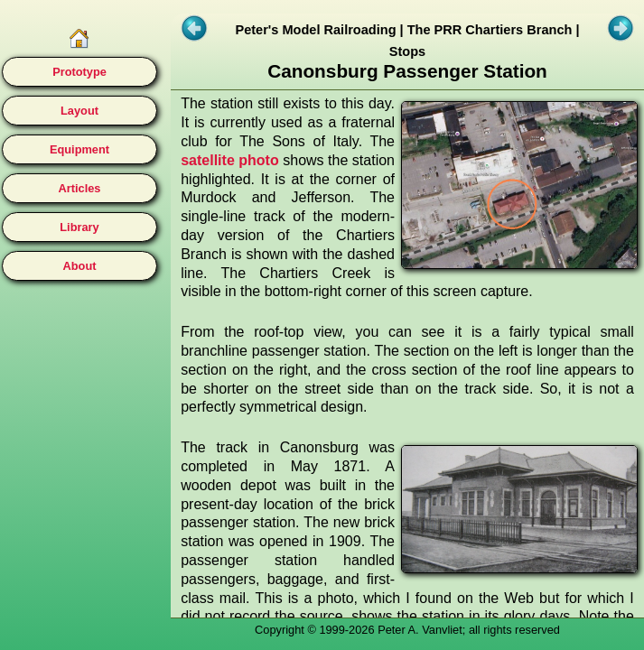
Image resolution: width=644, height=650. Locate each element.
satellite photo (230, 160)
